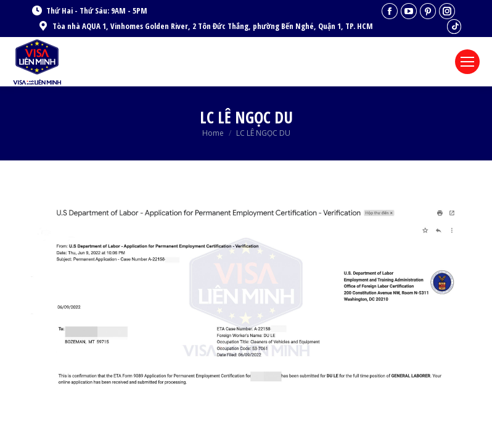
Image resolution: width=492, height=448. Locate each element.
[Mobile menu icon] (467, 62)
